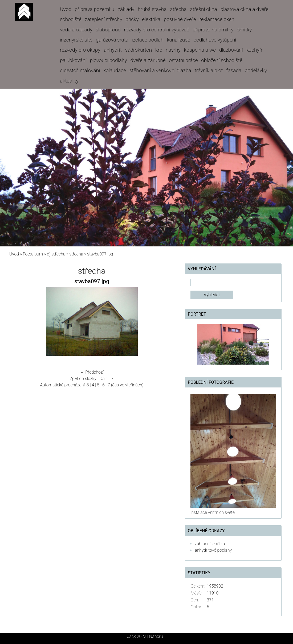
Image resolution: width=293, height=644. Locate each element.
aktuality (69, 81)
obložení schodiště (222, 60)
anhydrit (113, 50)
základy (126, 9)
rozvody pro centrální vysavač (157, 30)
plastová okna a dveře (244, 9)
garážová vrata (112, 40)
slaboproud (108, 30)
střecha (178, 9)
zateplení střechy (104, 19)
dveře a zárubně (148, 60)
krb (159, 50)
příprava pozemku (95, 9)
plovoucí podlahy (108, 60)
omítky (244, 30)
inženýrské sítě (76, 40)
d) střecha (56, 254)
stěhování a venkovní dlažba (160, 70)
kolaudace (115, 70)
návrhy (173, 50)
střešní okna (204, 9)
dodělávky (256, 70)
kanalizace (178, 40)
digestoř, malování (80, 70)
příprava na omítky (213, 30)
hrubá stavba (152, 9)
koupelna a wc (200, 50)
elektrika (151, 19)
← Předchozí (92, 372)
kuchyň (254, 50)
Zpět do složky (83, 379)
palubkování (73, 60)
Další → (107, 379)
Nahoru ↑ (158, 636)
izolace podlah (148, 40)
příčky (132, 19)
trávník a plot (209, 70)
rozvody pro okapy (80, 50)
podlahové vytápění (215, 40)
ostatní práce (183, 60)
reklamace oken (217, 19)
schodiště (71, 19)
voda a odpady (76, 30)
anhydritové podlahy (213, 550)
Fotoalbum (33, 254)
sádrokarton (139, 50)
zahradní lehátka (210, 544)
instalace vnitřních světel (213, 512)
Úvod (66, 9)
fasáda (234, 70)
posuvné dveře (180, 19)
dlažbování (231, 50)
